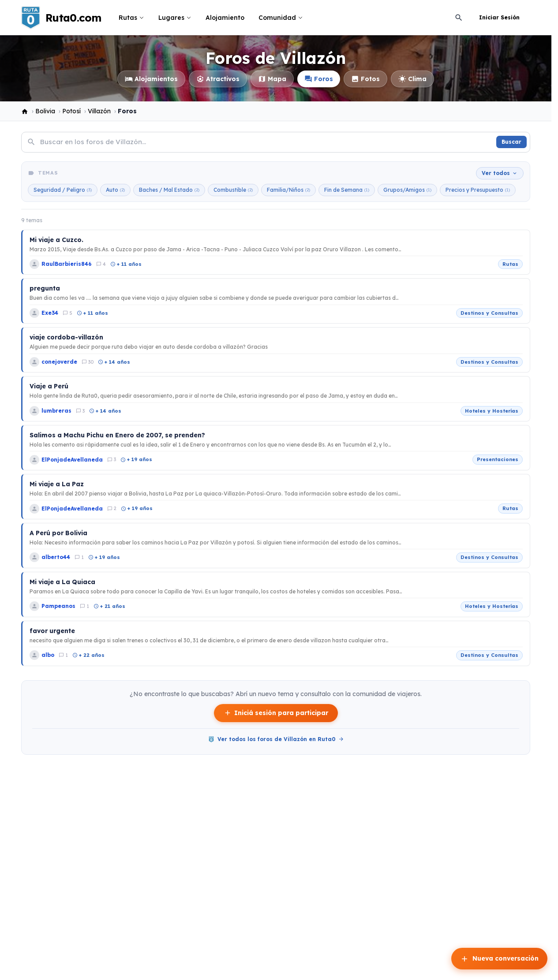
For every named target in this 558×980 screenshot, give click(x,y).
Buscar (511, 142)
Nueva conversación (499, 959)
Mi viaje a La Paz (57, 484)
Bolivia (45, 111)
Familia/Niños (288, 190)
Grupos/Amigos (407, 190)
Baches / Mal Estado (169, 190)
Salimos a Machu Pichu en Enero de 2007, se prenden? (117, 435)
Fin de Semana (347, 190)
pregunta (45, 288)
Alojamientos (151, 79)
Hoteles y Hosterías (492, 411)
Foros (319, 79)
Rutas (131, 18)
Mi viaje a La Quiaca (62, 582)
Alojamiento (225, 18)
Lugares (175, 18)
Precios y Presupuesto (478, 190)
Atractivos (218, 79)
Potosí (71, 111)
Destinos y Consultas (489, 313)
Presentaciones (498, 459)
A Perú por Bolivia (58, 533)
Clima (412, 79)
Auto (115, 190)
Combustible (233, 190)
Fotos (365, 79)
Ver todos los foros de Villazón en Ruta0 (276, 739)
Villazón (99, 111)
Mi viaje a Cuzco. (56, 240)
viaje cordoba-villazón (66, 337)
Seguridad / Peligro (63, 190)
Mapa (272, 79)
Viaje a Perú (49, 386)
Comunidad (281, 18)
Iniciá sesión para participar (276, 713)
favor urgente (52, 631)
